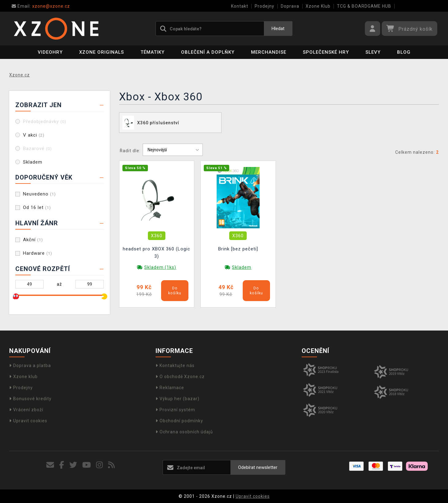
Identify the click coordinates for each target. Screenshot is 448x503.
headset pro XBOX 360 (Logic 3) (156, 253)
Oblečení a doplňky (208, 52)
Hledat (278, 29)
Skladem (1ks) (160, 267)
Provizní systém (175, 410)
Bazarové (37, 149)
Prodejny (265, 6)
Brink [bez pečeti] (238, 249)
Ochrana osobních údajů (184, 432)
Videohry (50, 52)
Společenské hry (326, 52)
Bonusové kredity (30, 399)
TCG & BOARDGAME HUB (364, 6)
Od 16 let (37, 207)
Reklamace (170, 388)
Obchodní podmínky (179, 421)
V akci (34, 135)
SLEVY (373, 52)
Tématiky (153, 52)
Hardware (38, 253)
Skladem (33, 162)
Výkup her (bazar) (178, 399)
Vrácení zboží (26, 410)
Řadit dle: (130, 151)
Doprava (290, 6)
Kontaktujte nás (175, 366)
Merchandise (269, 52)
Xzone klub (23, 377)
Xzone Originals (102, 52)
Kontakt (240, 6)
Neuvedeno (39, 194)
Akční (33, 240)
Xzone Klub (318, 6)
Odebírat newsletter (258, 467)
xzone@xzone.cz (41, 6)
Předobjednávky (45, 122)
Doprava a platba (30, 366)
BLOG (404, 52)
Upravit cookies (28, 421)
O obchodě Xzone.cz (180, 377)
